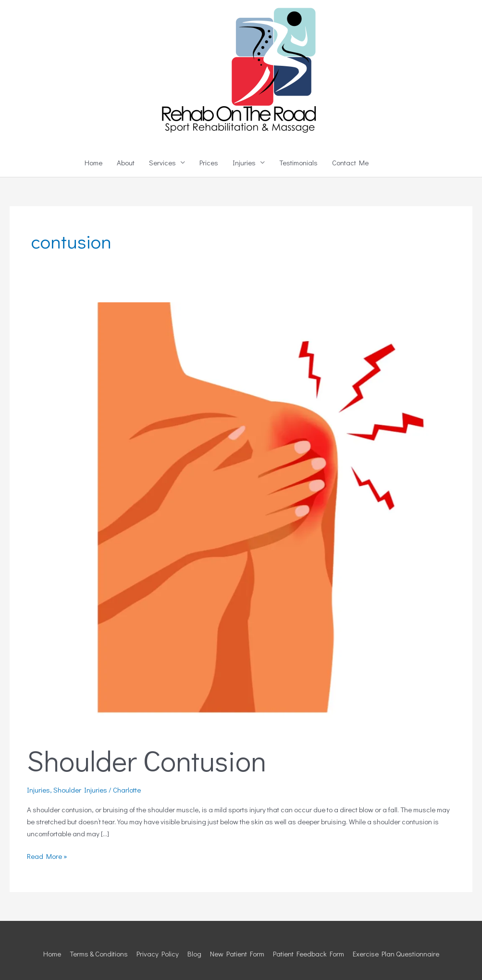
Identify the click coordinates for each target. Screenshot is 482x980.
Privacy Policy (158, 954)
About (126, 162)
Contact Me (350, 162)
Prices (209, 162)
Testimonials (298, 162)
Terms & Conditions (99, 954)
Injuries (244, 162)
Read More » (47, 856)
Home (93, 162)
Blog (194, 954)
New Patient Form (237, 954)
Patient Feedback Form (309, 954)
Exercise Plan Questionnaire (396, 954)
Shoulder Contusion (147, 760)
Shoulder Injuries (80, 790)
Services (162, 162)
